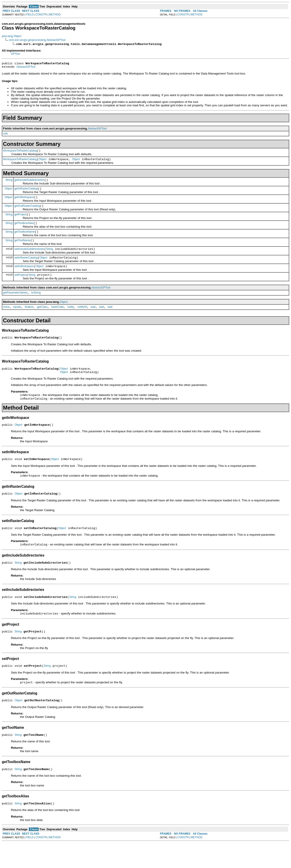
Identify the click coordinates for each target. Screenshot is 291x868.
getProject (20, 221)
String (9, 183)
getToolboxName (25, 239)
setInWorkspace (24, 276)
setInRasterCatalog (26, 267)
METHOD (55, 15)
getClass (42, 319)
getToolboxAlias (24, 230)
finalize (29, 319)
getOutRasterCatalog (27, 211)
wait (93, 319)
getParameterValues (15, 304)
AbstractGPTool (26, 68)
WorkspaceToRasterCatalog (20, 153)
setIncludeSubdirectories (29, 258)
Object (43, 162)
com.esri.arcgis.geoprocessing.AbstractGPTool (37, 40)
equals (17, 319)
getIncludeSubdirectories (29, 183)
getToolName (22, 249)
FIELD (30, 15)
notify (71, 319)
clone (6, 319)
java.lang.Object (12, 36)
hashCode (57, 319)
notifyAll (82, 319)
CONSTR (41, 15)
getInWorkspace (24, 202)
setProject (20, 286)
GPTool (15, 54)
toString (36, 304)
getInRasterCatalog (26, 193)
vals (5, 135)
